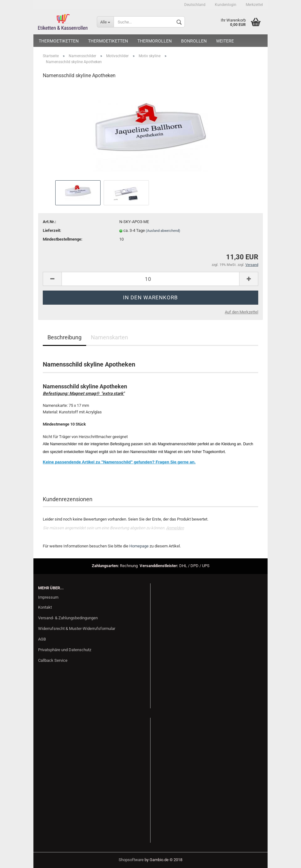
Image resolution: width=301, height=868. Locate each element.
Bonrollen (194, 41)
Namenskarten (109, 337)
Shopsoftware (131, 860)
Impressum (48, 597)
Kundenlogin (226, 5)
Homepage (139, 546)
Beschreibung (64, 337)
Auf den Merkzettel (242, 312)
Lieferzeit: (52, 230)
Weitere (225, 41)
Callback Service (53, 660)
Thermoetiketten (59, 41)
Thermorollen (155, 41)
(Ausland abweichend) (163, 231)
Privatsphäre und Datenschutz (65, 650)
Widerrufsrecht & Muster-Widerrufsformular (77, 629)
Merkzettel (254, 5)
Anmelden (175, 528)
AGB (42, 639)
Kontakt (45, 607)
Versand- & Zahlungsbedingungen (68, 618)
